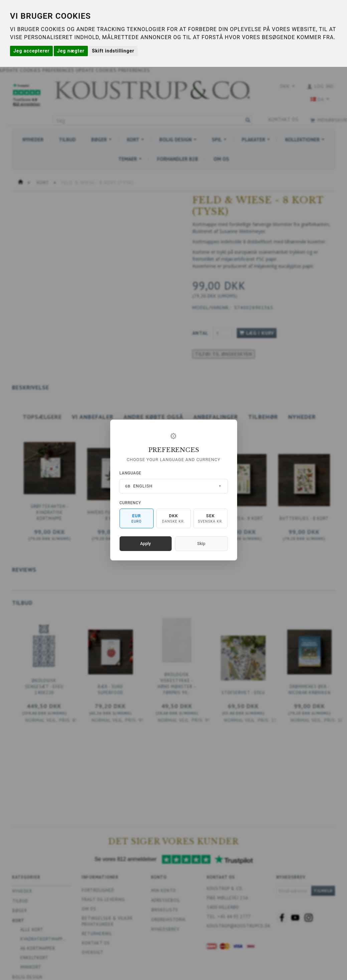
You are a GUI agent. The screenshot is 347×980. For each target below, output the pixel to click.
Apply (146, 543)
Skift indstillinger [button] (113, 51)
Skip (201, 543)
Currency (130, 503)
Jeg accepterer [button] (31, 51)
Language (130, 473)
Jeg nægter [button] (71, 51)
